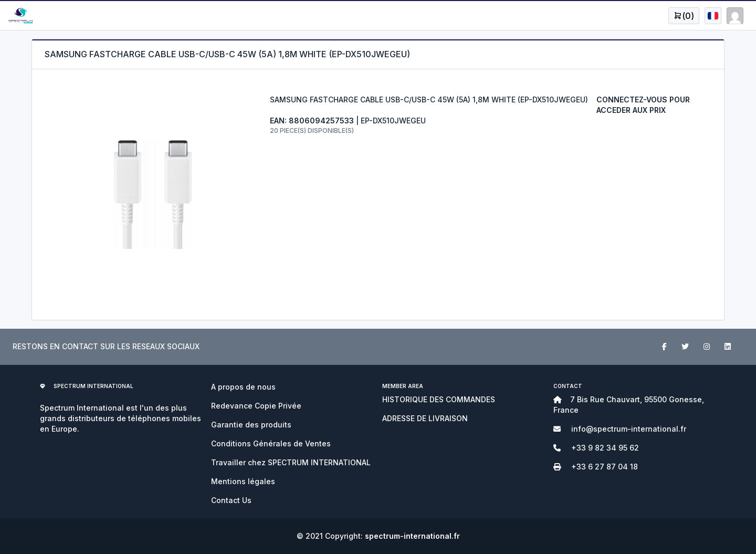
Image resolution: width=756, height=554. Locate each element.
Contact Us (231, 500)
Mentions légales (243, 481)
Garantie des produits (251, 425)
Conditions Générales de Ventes (271, 443)
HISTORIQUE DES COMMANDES (439, 399)
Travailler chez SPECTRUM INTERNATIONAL (291, 462)
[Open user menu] (684, 16)
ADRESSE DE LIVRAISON (425, 418)
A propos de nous (243, 387)
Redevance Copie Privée (256, 406)
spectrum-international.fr (412, 536)
